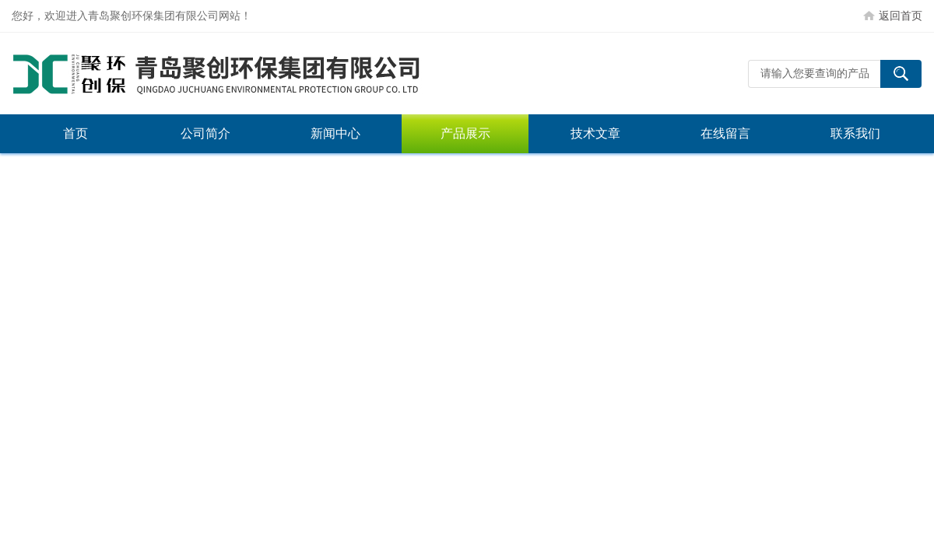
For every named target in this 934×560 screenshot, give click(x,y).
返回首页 (901, 16)
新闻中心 (335, 133)
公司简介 (205, 133)
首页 (75, 133)
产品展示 (465, 133)
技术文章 (595, 133)
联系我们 (855, 133)
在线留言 (725, 133)
